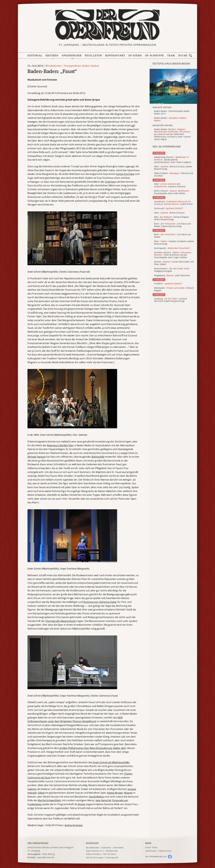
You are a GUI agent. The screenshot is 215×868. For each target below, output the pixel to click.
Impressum (151, 851)
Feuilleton (93, 56)
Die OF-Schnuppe (95, 858)
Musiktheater (54, 66)
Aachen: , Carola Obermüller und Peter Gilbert (174, 263)
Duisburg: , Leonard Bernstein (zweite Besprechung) (170, 300)
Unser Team (151, 847)
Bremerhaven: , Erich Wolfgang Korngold (172, 270)
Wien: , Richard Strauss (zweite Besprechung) (173, 168)
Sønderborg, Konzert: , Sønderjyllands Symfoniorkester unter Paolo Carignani (173, 160)
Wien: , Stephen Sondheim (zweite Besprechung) (174, 243)
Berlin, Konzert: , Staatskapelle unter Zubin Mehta (172, 192)
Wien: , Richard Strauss (169, 213)
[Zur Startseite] (107, 25)
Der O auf (156, 856)
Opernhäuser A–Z (95, 851)
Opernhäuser (72, 56)
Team (171, 56)
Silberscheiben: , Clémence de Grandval (174, 175)
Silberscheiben (93, 854)
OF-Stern (135, 56)
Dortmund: (169, 208)
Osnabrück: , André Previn (173, 203)
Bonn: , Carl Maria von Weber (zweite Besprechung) (173, 225)
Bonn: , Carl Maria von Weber (173, 236)
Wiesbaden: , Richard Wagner (174, 289)
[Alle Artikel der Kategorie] (173, 86)
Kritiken (52, 56)
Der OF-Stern (110, 854)
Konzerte (106, 848)
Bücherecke (112, 851)
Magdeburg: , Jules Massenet (172, 276)
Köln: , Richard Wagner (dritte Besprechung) (172, 218)
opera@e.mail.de (46, 857)
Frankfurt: (168, 284)
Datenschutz (165, 851)
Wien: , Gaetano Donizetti (170, 185)
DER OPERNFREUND (38, 843)
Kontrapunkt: (172, 248)
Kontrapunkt (115, 56)
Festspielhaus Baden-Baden (82, 66)
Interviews (118, 848)
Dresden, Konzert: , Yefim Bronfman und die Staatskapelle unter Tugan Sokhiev (173, 255)
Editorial (35, 56)
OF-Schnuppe (154, 56)
